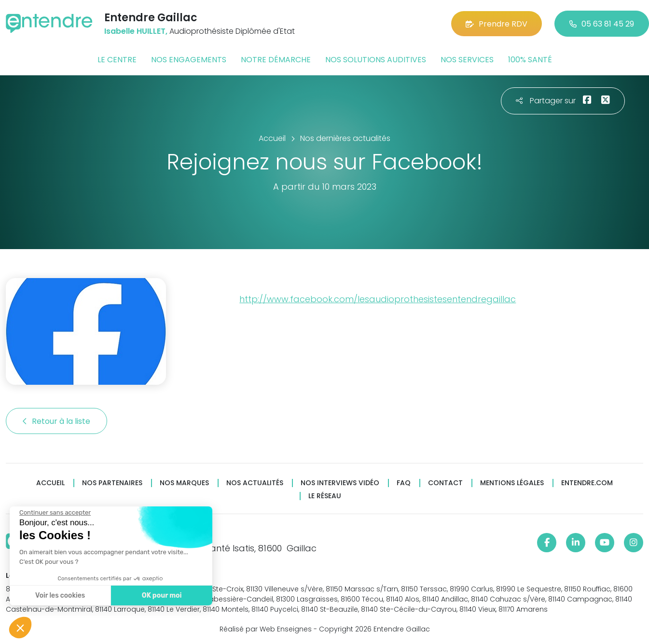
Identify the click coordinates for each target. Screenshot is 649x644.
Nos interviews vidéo (340, 483)
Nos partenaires (112, 483)
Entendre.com (587, 483)
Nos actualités (255, 483)
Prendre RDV (497, 24)
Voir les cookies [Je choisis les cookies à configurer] (59, 595)
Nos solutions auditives (376, 60)
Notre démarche (276, 60)
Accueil (50, 483)
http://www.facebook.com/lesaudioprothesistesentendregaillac (378, 299)
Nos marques (184, 483)
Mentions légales (512, 483)
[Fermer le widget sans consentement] (54, 513)
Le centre (117, 60)
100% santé (530, 60)
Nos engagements (189, 60)
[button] (20, 628)
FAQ (404, 483)
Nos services (467, 60)
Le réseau (325, 496)
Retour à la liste (56, 421)
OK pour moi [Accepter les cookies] (160, 595)
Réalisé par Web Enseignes (266, 629)
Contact (445, 483)
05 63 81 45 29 (602, 24)
